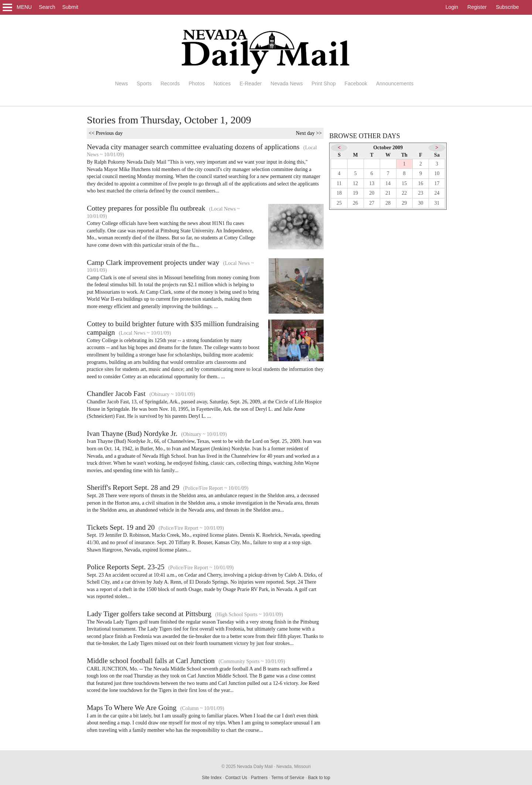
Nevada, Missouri (294, 767)
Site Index (212, 778)
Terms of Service (288, 778)
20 (372, 193)
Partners (259, 778)
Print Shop (323, 83)
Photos (197, 83)
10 (437, 173)
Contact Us (236, 778)
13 (372, 183)
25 (339, 203)
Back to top (319, 778)
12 (355, 183)
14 (388, 183)
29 (404, 203)
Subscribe (507, 7)
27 (372, 203)
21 (388, 193)
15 (404, 183)
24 (437, 193)
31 (437, 203)
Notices (222, 83)
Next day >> (309, 133)
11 (339, 183)
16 (420, 183)
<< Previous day (106, 133)
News (121, 83)
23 (420, 193)
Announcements (395, 83)
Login (452, 7)
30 (420, 203)
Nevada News (287, 83)
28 (388, 203)
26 (355, 203)
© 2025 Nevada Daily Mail (247, 767)
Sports (144, 83)
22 (404, 193)
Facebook (356, 83)
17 (437, 183)
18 (339, 193)
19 (355, 193)
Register (477, 7)
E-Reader (250, 83)
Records (170, 83)
